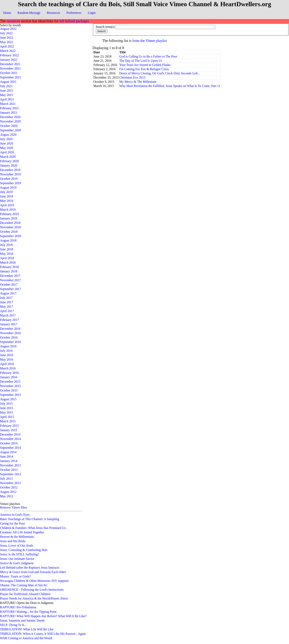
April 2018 (7, 258)
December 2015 (10, 382)
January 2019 (9, 218)
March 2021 (8, 104)
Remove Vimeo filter (14, 507)
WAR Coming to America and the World (26, 638)
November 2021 (10, 68)
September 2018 (10, 236)
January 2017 (9, 324)
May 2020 (7, 148)
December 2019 (10, 170)
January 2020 (9, 165)
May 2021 (7, 95)
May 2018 (7, 254)
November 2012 (10, 483)
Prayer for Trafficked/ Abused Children (25, 594)
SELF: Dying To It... (13, 625)
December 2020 (10, 117)
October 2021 (9, 73)
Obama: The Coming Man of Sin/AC (24, 585)
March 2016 (8, 368)
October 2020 (9, 126)
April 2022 (7, 46)
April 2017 (7, 311)
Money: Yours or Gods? (15, 576)
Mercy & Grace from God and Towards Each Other (33, 572)
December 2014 (10, 434)
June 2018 (7, 249)
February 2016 (9, 373)
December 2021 (10, 64)
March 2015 (8, 421)
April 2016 (7, 364)
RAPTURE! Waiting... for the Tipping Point (28, 612)
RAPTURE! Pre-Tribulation (18, 607)
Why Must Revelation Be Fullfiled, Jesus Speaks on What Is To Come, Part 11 (170, 86)
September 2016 (10, 342)
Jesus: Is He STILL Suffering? (20, 554)
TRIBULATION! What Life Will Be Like (27, 629)
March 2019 (8, 210)
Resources (53, 13)
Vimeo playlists (10, 504)
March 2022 (8, 51)
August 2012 (8, 492)
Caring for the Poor (12, 523)
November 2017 (10, 280)
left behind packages (74, 21)
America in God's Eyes (15, 515)
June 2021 (7, 90)
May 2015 (7, 412)
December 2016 (10, 329)
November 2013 (10, 465)
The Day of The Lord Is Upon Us (141, 61)
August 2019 (8, 188)
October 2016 (9, 337)
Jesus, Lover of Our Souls (17, 545)
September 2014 (10, 448)
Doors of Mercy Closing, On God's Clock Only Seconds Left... (160, 73)
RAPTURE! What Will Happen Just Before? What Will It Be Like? (43, 616)
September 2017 (10, 289)
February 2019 (9, 214)
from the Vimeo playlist (150, 41)
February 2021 (9, 108)
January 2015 (9, 430)
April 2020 (7, 152)
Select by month (10, 25)
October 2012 (9, 487)
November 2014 (10, 439)
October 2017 (9, 285)
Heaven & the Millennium (17, 537)
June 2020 (7, 143)
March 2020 (8, 157)
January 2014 (9, 461)
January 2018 (9, 271)
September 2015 (10, 395)
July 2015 (6, 404)
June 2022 (7, 38)
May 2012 (7, 496)
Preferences (74, 13)
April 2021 (7, 99)
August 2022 (8, 29)
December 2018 (10, 223)
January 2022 (9, 60)
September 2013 (10, 474)
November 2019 (10, 174)
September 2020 (10, 130)
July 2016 (6, 351)
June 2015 (7, 408)
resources (13, 21)
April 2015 (7, 417)
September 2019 (10, 183)
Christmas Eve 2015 (132, 77)
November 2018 (10, 227)
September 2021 (10, 77)
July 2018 (6, 245)
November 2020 (10, 121)
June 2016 (7, 355)
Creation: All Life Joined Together (22, 532)
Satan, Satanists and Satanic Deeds (22, 620)
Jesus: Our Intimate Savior (17, 559)
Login (92, 13)
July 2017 (6, 298)
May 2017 (7, 307)
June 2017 (7, 302)
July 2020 (6, 139)
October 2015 (9, 390)
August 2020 (8, 135)
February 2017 (9, 320)
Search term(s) (105, 27)
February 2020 (9, 161)
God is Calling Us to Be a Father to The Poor (148, 56)
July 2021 (6, 86)
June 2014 (7, 456)
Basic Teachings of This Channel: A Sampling (30, 519)
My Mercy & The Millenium (138, 82)
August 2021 (8, 82)
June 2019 (7, 196)
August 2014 (8, 452)
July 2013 (6, 479)
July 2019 (6, 192)
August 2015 (8, 399)
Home (7, 13)
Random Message (29, 13)
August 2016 (8, 346)
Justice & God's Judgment (17, 563)
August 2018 (8, 240)
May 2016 (7, 359)
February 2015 (9, 426)
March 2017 (8, 315)
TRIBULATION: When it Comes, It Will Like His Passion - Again (43, 634)
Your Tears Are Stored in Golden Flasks (145, 65)
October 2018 (9, 232)
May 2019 (7, 201)
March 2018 (8, 262)
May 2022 (7, 42)
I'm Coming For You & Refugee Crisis (144, 69)
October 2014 (9, 443)
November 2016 (10, 333)
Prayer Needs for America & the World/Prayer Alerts (34, 598)
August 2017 (8, 293)
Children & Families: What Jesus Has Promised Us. (33, 528)
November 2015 (10, 386)
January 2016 (9, 377)
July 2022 (6, 33)
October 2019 (9, 179)
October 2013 (9, 470)
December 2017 (10, 276)
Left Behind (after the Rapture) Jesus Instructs (30, 568)
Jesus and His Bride (13, 541)
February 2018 (9, 267)
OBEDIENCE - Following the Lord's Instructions (32, 590)
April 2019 (7, 205)
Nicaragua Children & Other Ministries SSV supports (34, 581)
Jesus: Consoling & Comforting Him (24, 550)
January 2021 (9, 113)
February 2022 (9, 55)
